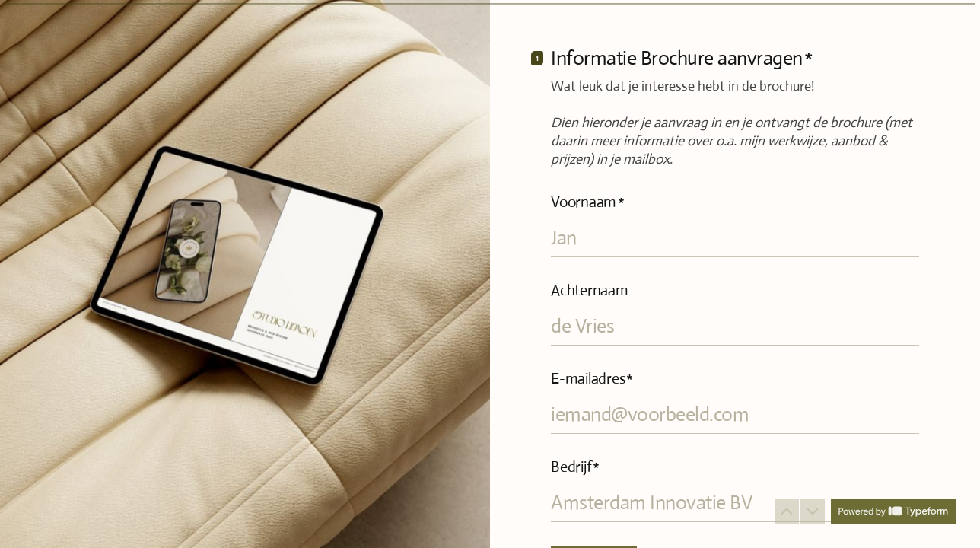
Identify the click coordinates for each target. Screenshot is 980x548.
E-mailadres (592, 379)
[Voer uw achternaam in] (735, 326)
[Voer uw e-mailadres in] (735, 414)
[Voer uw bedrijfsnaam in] (735, 502)
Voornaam (588, 202)
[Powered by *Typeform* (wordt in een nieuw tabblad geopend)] (893, 511)
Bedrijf (575, 467)
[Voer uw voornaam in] (735, 237)
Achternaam (590, 290)
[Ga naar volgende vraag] (813, 511)
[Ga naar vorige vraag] (787, 511)
